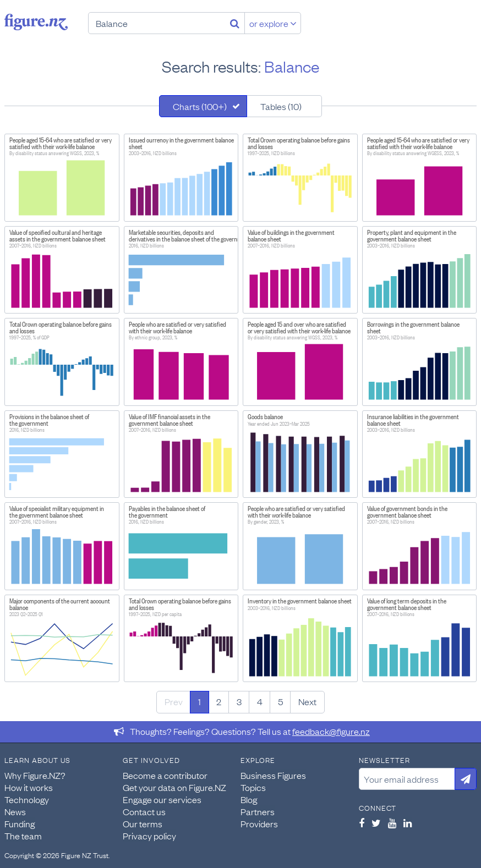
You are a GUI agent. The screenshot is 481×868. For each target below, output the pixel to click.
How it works (29, 787)
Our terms (143, 823)
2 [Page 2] (219, 701)
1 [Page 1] (199, 701)
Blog (249, 799)
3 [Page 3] (239, 701)
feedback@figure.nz (331, 731)
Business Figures (273, 775)
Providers (259, 823)
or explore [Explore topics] (273, 23)
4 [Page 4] (260, 701)
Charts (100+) (200, 106)
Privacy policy (149, 836)
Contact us (144, 811)
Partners (258, 811)
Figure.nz (36, 22)
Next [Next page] (307, 701)
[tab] (203, 106)
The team (23, 836)
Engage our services (162, 799)
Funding (20, 823)
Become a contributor (165, 775)
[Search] (235, 23)
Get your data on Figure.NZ (174, 787)
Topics (253, 787)
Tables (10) (281, 106)
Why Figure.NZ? (35, 775)
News (15, 811)
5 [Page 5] (280, 701)
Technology (27, 799)
